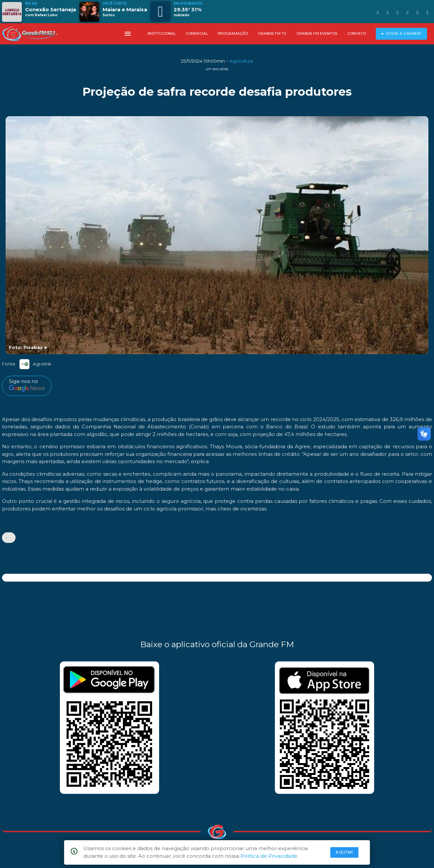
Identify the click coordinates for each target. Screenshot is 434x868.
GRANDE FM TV (272, 34)
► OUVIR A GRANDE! (401, 34)
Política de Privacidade (269, 856)
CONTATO (357, 34)
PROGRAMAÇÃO (233, 34)
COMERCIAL (197, 34)
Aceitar (344, 852)
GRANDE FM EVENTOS (317, 34)
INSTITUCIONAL (162, 34)
